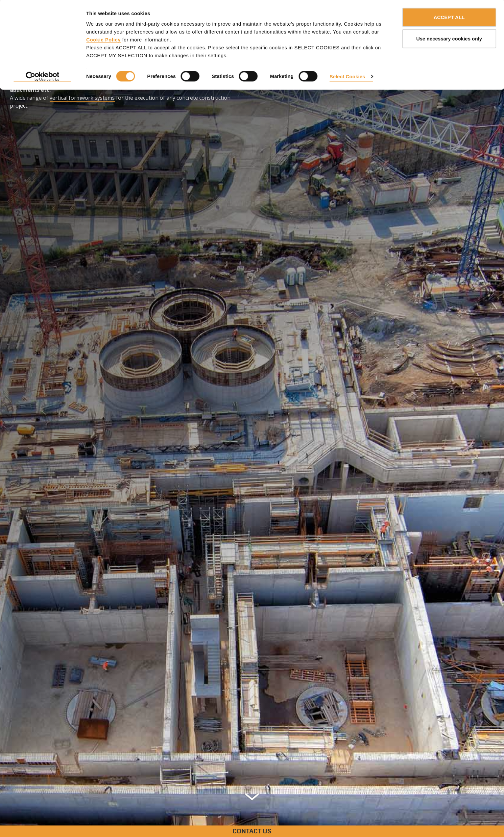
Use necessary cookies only (449, 39)
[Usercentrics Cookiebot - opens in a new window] (43, 77)
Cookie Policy (103, 40)
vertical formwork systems (82, 98)
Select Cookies (348, 77)
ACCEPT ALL (449, 17)
